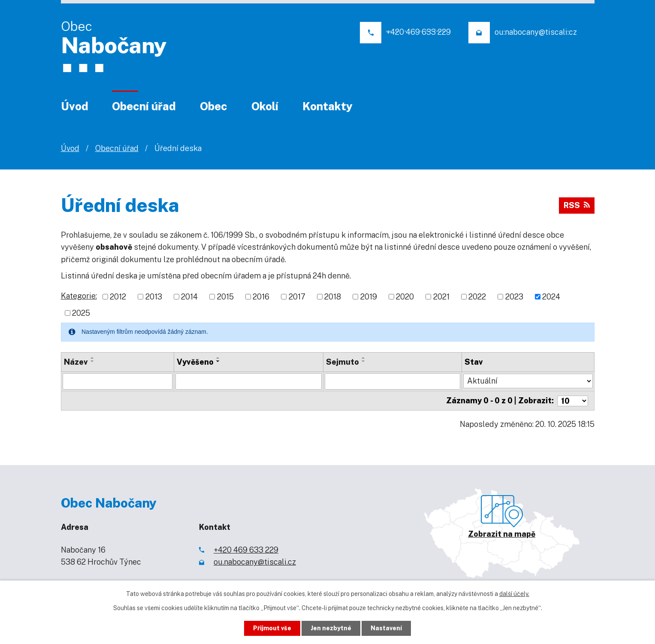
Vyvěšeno (195, 362)
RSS (577, 205)
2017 (297, 297)
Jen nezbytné (331, 628)
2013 (154, 297)
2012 (118, 297)
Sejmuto (343, 362)
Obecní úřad (144, 106)
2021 (441, 297)
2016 (261, 297)
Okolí (265, 106)
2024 (551, 297)
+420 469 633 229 (246, 549)
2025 (81, 313)
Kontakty (327, 106)
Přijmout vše (272, 628)
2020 (405, 297)
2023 (514, 297)
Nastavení (386, 628)
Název (76, 362)
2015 (225, 297)
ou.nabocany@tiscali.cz (255, 562)
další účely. (514, 594)
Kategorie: (79, 296)
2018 (333, 297)
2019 (369, 297)
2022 (477, 297)
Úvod (75, 106)
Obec (214, 106)
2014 (189, 297)
